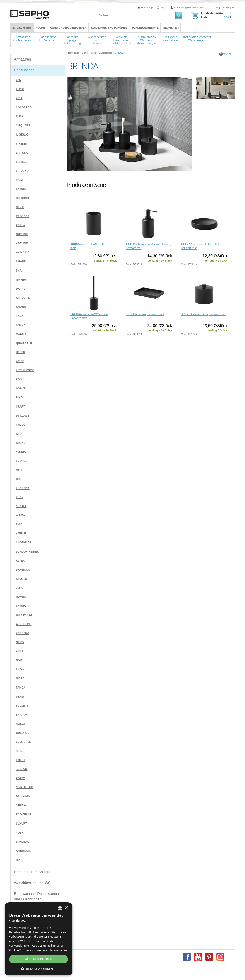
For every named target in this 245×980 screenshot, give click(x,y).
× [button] (66, 908)
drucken (228, 54)
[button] (38, 969)
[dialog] (38, 939)
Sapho (164, 7)
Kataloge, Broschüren (109, 28)
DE (222, 7)
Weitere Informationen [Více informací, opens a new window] (52, 950)
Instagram (220, 957)
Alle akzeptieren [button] (38, 959)
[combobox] (60, 908)
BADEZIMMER (22, 28)
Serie (85, 53)
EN (228, 7)
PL (233, 7)
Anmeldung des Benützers (189, 7)
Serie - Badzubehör (101, 53)
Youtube (198, 957)
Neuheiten (171, 28)
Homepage (147, 7)
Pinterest (209, 957)
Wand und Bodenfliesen (68, 28)
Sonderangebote (145, 28)
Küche (40, 28)
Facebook (187, 957)
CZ (212, 7)
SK (217, 7)
